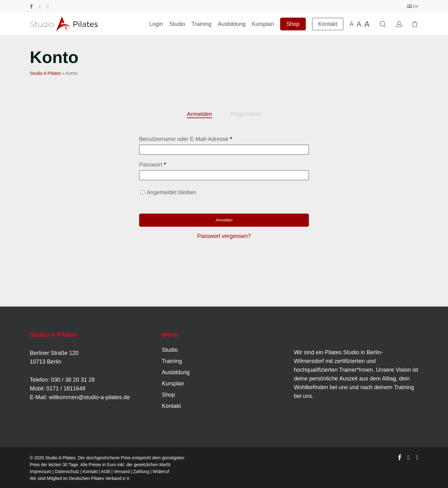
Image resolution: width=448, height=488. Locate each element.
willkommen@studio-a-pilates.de (89, 397)
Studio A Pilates (46, 73)
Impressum (41, 471)
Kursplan (173, 384)
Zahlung (141, 471)
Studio (170, 350)
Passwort (167, 163)
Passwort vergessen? (224, 236)
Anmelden (224, 220)
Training (172, 361)
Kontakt (171, 406)
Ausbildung (176, 372)
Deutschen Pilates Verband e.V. (100, 478)
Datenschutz (67, 471)
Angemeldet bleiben (171, 192)
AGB (106, 471)
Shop (168, 395)
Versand (122, 471)
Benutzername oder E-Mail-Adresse (200, 138)
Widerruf (161, 471)
